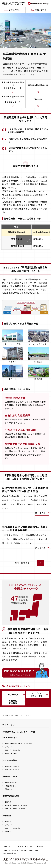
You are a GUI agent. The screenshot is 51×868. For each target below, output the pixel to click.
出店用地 (8, 802)
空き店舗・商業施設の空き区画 (16, 805)
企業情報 (40, 846)
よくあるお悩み (10, 760)
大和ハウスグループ (11, 850)
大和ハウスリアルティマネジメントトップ (19, 846)
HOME (6, 715)
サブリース (16, 695)
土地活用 (8, 821)
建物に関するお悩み (12, 770)
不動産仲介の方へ (11, 782)
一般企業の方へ (10, 786)
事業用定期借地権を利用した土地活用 (18, 743)
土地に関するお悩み (12, 766)
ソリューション (16, 715)
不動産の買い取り (17, 702)
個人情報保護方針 (10, 853)
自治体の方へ (10, 789)
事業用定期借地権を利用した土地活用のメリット (13, 85)
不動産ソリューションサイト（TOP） (20, 732)
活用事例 (38, 99)
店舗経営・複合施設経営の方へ (16, 809)
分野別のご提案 (10, 776)
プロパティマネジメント (39, 695)
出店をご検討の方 (11, 796)
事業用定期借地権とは (38, 85)
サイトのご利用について (29, 850)
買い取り (8, 831)
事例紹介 (7, 815)
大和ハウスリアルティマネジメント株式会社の (14, 3)
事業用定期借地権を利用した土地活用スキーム (13, 99)
